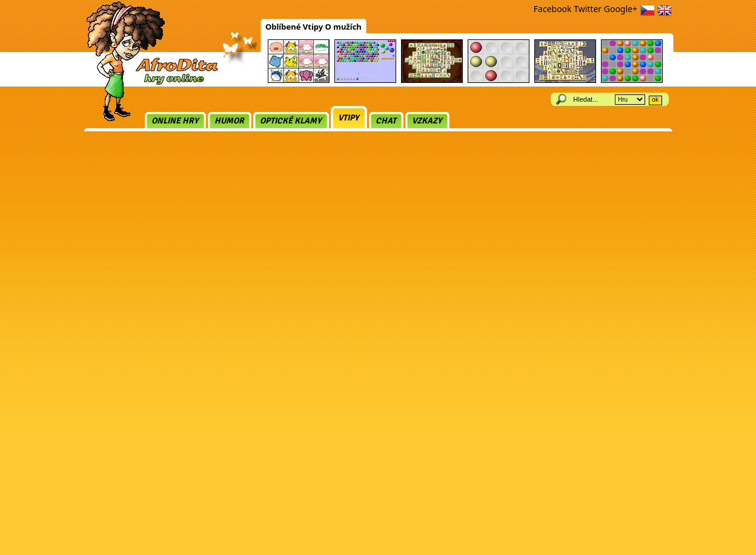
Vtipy (349, 118)
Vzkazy (427, 121)
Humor (229, 121)
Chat (386, 121)
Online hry (175, 121)
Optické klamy (291, 121)
